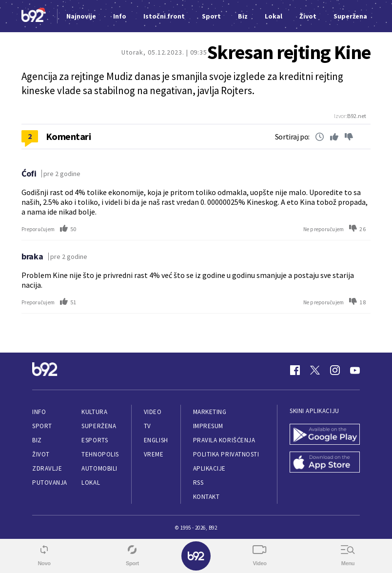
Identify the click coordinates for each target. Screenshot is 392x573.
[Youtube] (355, 370)
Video (153, 412)
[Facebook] (295, 370)
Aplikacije (209, 468)
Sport (42, 426)
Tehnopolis (100, 454)
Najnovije (81, 16)
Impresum (208, 426)
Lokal (91, 483)
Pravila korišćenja (224, 440)
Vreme (154, 454)
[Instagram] (335, 370)
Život (41, 454)
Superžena (99, 426)
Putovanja (50, 483)
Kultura (94, 412)
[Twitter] (315, 370)
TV (147, 426)
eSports (95, 440)
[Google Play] (325, 435)
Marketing (210, 412)
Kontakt (206, 497)
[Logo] (34, 16)
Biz (37, 440)
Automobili (99, 468)
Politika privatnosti (226, 454)
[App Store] (325, 463)
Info (39, 412)
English (156, 440)
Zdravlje (47, 468)
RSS (198, 483)
